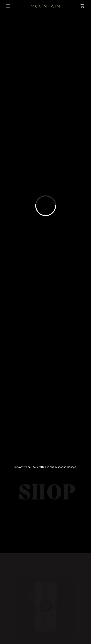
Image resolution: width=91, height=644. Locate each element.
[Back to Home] (45, 7)
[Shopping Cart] (82, 6)
